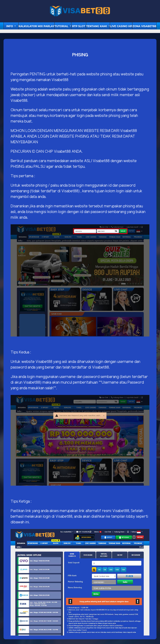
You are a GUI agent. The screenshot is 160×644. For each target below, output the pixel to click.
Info (10, 26)
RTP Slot (79, 26)
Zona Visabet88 (144, 26)
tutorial (62, 26)
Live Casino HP (121, 26)
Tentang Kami (97, 26)
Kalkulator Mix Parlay (37, 26)
